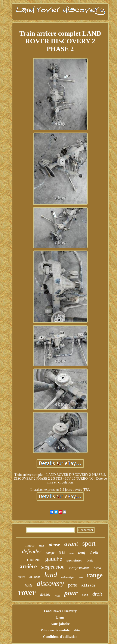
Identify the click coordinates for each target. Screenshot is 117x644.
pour (71, 593)
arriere (35, 576)
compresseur (79, 567)
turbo (97, 568)
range (95, 575)
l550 (85, 595)
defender (32, 551)
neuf (82, 552)
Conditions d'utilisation (60, 637)
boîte (90, 560)
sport (89, 543)
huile (29, 585)
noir (81, 578)
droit (97, 594)
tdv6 (42, 546)
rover (27, 593)
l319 (62, 552)
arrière (28, 566)
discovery (50, 584)
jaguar (30, 546)
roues (57, 596)
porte (73, 585)
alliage (88, 586)
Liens (60, 617)
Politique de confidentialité (60, 630)
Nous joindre (60, 624)
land (50, 575)
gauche (54, 559)
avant (71, 544)
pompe (50, 553)
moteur (34, 559)
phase (54, 545)
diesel (45, 594)
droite (94, 552)
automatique (68, 577)
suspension (53, 567)
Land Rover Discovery (60, 611)
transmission (74, 561)
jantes (21, 577)
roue (72, 553)
